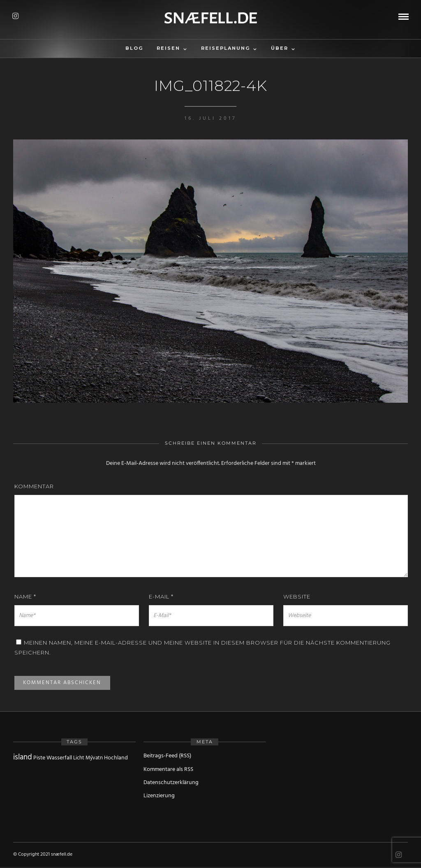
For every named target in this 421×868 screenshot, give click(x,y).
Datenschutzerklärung (171, 783)
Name (25, 596)
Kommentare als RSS (168, 769)
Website (297, 596)
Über (280, 48)
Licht (79, 758)
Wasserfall (59, 758)
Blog (134, 48)
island (23, 757)
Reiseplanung (226, 48)
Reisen (168, 48)
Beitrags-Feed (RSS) (167, 756)
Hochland (116, 758)
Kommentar (34, 486)
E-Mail (161, 596)
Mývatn (94, 758)
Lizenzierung (159, 796)
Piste (39, 758)
